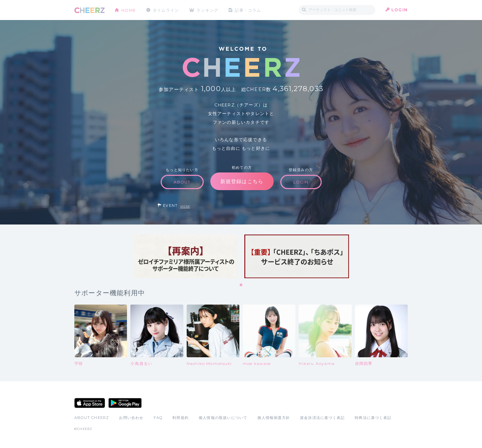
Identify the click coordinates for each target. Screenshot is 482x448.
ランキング (208, 10)
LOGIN (399, 10)
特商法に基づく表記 (373, 418)
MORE (185, 206)
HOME (129, 10)
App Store (90, 403)
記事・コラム (248, 10)
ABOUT (182, 182)
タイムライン (166, 10)
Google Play (125, 403)
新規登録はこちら (242, 181)
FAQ (158, 418)
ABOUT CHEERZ (92, 418)
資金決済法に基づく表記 (322, 418)
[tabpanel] (185, 256)
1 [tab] (241, 285)
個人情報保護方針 (274, 418)
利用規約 (180, 418)
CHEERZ (89, 10)
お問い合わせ (131, 418)
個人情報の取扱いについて (223, 418)
